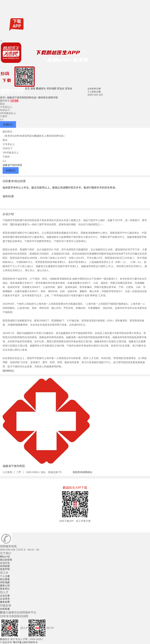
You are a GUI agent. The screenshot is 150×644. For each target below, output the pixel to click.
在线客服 (5, 609)
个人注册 (5, 576)
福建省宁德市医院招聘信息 (22, 97)
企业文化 (5, 563)
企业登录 (5, 599)
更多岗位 (5, 589)
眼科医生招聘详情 (48, 97)
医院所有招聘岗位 (83, 472)
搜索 (33, 88)
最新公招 (5, 586)
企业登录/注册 (94, 89)
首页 (27, 88)
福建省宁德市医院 (12, 165)
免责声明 (5, 569)
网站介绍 (5, 557)
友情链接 (5, 566)
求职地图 (51, 88)
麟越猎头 (41, 88)
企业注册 (5, 596)
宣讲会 (69, 88)
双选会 (61, 88)
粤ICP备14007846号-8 (25, 642)
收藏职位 (8, 124)
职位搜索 (5, 579)
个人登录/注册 (94, 92)
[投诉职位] (8, 371)
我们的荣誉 (6, 560)
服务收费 (5, 602)
